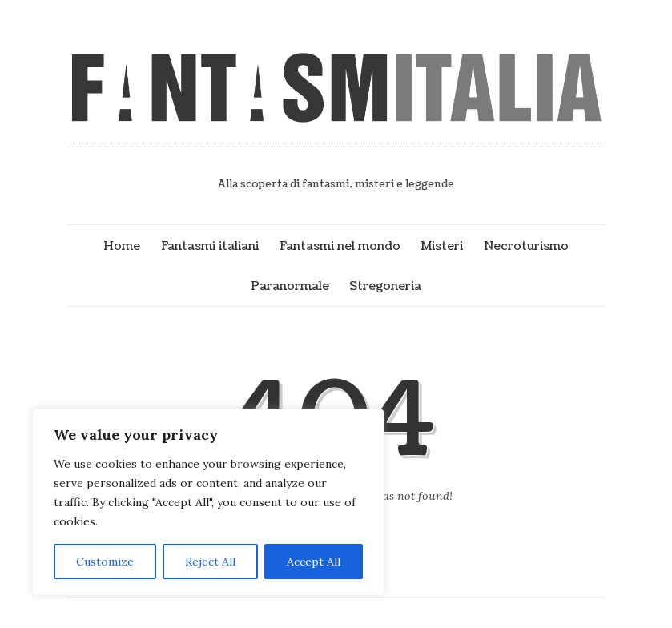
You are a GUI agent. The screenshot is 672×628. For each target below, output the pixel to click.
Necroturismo (526, 246)
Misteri (442, 246)
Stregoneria (385, 286)
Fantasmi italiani (210, 246)
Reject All (210, 562)
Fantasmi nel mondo (340, 246)
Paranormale (290, 286)
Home (122, 246)
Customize (105, 562)
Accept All (314, 562)
